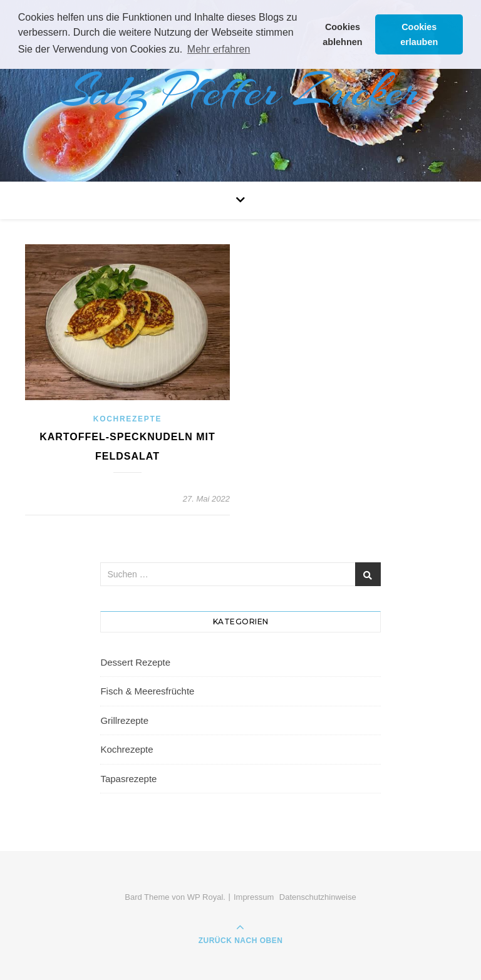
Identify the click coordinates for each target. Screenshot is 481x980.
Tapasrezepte (128, 779)
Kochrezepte (127, 419)
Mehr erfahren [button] (219, 49)
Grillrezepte (124, 720)
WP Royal (205, 897)
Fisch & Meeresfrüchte (147, 691)
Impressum (254, 897)
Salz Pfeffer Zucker (241, 91)
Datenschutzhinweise (318, 897)
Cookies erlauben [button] (419, 34)
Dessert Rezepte (135, 662)
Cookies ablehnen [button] (342, 34)
